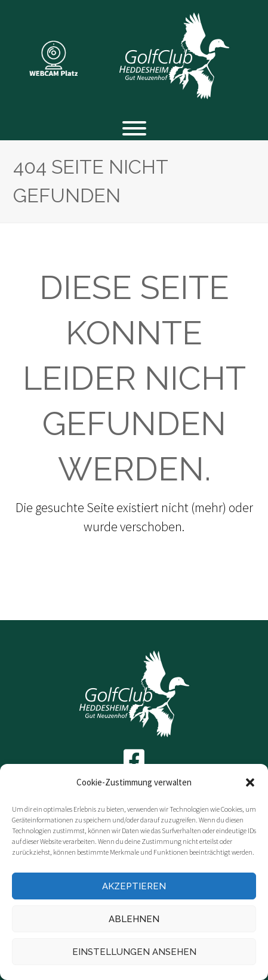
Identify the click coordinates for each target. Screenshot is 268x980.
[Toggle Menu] (134, 128)
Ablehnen (134, 919)
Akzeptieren (134, 886)
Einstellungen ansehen (134, 952)
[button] (250, 782)
